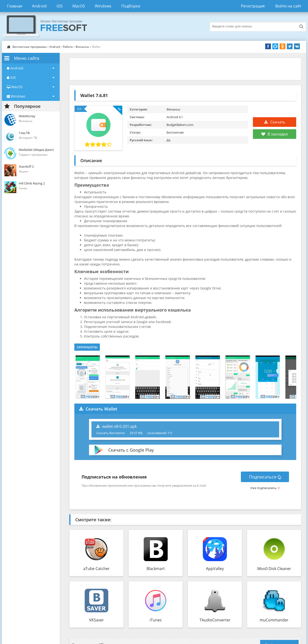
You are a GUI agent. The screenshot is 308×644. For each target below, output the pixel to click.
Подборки (131, 6)
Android (39, 6)
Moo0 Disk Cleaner (274, 569)
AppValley (215, 569)
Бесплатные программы (29, 47)
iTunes (156, 620)
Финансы (83, 47)
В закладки (275, 134)
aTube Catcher (96, 569)
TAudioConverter (215, 620)
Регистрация (253, 6)
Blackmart (156, 569)
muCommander (274, 620)
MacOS (79, 6)
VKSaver (96, 620)
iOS (60, 6)
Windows (103, 6)
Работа (68, 47)
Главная (15, 6)
